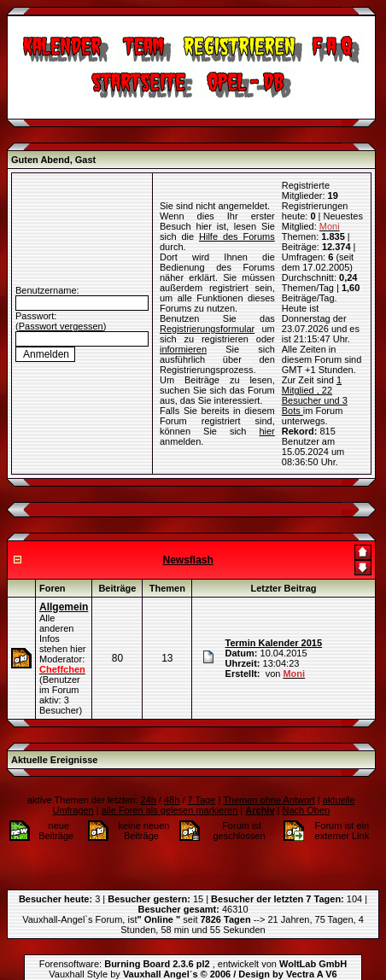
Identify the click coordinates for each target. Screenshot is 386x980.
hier (266, 416)
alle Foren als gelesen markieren (170, 779)
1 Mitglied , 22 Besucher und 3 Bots (315, 365)
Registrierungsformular (207, 313)
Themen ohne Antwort (269, 769)
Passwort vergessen (61, 311)
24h (148, 769)
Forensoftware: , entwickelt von (193, 933)
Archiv (260, 779)
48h (172, 769)
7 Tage (202, 769)
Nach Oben (307, 779)
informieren (183, 334)
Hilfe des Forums (237, 221)
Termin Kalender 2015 (274, 612)
